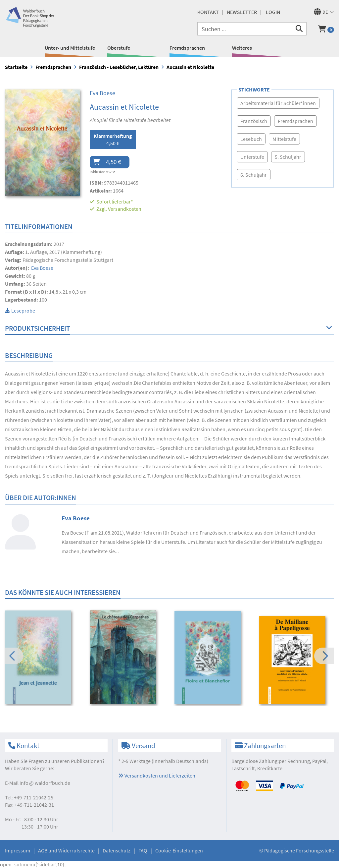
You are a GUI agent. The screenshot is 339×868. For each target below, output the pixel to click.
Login (273, 12)
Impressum (18, 850)
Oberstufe (119, 48)
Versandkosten (125, 209)
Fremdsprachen (187, 48)
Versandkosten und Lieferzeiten (157, 776)
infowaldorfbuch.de (45, 783)
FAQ (143, 850)
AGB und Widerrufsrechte (66, 850)
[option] (43, 658)
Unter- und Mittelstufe (70, 48)
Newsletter (242, 12)
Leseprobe (20, 311)
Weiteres (242, 48)
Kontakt (208, 12)
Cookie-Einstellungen (179, 850)
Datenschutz (117, 850)
